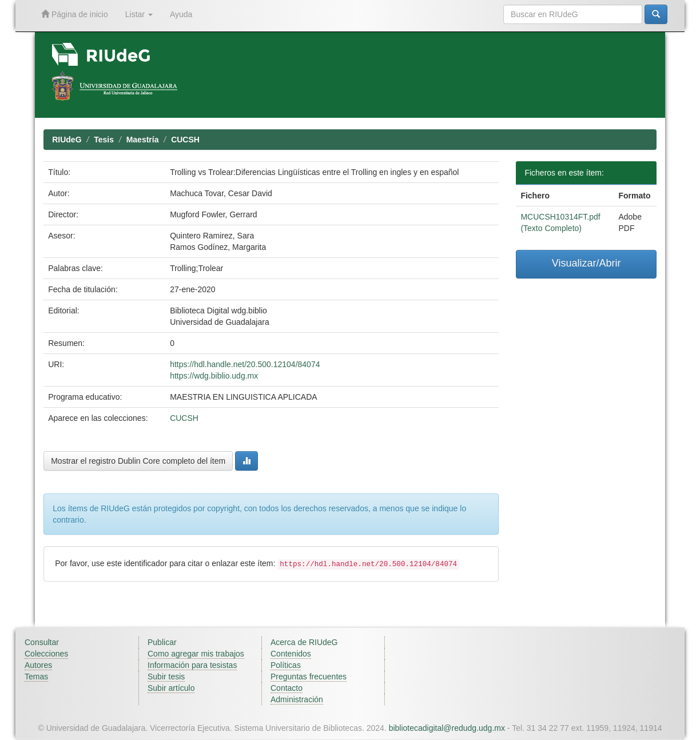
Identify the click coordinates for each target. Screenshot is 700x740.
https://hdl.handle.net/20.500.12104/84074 (245, 364)
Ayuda (181, 14)
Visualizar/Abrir (586, 263)
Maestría (143, 140)
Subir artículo (171, 688)
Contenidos (291, 654)
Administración (297, 699)
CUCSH (185, 140)
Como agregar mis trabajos (196, 654)
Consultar (42, 642)
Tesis (104, 140)
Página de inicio (75, 14)
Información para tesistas (192, 665)
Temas (36, 677)
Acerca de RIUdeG (304, 642)
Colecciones (46, 654)
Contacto (287, 688)
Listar (139, 14)
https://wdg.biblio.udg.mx (214, 376)
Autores (38, 665)
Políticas (286, 665)
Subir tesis (166, 677)
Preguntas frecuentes (309, 677)
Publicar (162, 642)
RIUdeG (67, 140)
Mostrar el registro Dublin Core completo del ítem (138, 461)
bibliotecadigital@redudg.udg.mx (447, 728)
